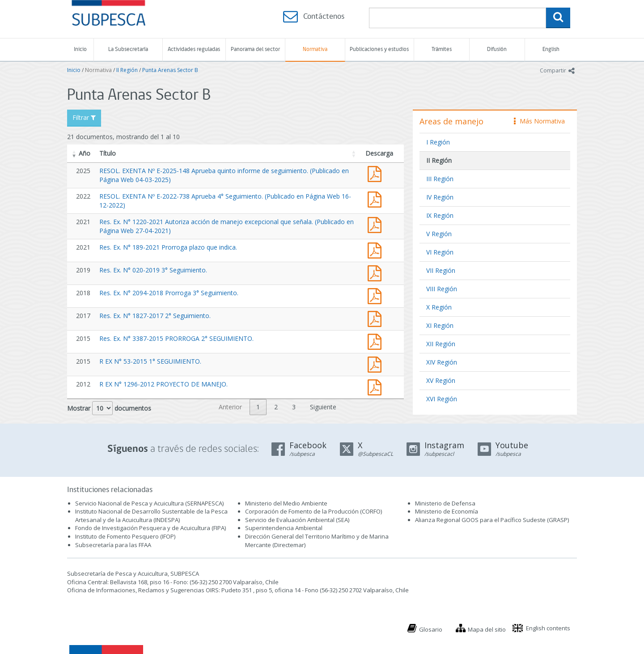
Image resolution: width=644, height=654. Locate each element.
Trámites (442, 49)
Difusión (497, 49)
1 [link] (258, 407)
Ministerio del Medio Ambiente (286, 503)
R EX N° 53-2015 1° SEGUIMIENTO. (150, 361)
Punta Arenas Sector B (170, 70)
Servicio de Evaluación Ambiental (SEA (297, 520)
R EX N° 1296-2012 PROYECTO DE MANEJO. (163, 384)
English (551, 49)
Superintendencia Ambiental (284, 528)
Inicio (80, 49)
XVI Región (442, 399)
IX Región (440, 215)
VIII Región (442, 289)
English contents (548, 628)
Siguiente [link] (323, 407)
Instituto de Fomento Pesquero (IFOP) (125, 536)
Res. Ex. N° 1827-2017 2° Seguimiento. (155, 316)
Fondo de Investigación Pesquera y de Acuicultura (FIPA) (150, 528)
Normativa (315, 49)
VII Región (441, 270)
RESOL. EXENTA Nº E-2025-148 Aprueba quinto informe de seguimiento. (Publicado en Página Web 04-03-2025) (377, 173)
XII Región (441, 344)
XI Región (440, 325)
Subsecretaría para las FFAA (113, 545)
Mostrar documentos (109, 408)
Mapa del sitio (487, 629)
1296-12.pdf (377, 386)
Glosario (431, 629)
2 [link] (276, 407)
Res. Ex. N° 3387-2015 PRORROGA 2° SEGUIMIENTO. (176, 338)
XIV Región (442, 362)
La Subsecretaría (128, 49)
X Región (439, 307)
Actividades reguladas (194, 49)
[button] (74, 153)
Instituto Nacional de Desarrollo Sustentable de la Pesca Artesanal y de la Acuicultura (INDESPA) (151, 516)
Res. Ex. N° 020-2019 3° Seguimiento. (153, 270)
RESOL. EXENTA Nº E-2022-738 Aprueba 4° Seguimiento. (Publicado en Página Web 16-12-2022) (377, 198)
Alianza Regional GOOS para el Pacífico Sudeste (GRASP (491, 520)
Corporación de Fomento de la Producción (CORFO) (314, 511)
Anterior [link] (230, 407)
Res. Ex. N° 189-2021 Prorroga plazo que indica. (168, 247)
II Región (127, 70)
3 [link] (294, 407)
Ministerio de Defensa (445, 503)
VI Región (440, 252)
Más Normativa (539, 121)
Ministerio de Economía (447, 511)
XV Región (441, 380)
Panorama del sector (255, 49)
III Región (440, 179)
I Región (438, 142)
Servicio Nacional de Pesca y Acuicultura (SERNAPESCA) (149, 503)
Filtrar (84, 117)
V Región (439, 234)
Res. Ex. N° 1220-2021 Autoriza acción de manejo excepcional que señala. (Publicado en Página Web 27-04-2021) (377, 224)
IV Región (440, 197)
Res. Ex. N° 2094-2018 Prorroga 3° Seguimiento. (169, 293)
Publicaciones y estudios (379, 49)
